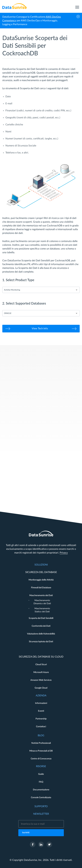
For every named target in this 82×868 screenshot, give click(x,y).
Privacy (64, 553)
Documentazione (41, 790)
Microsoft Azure (41, 672)
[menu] (77, 6)
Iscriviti (26, 833)
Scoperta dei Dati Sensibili (41, 618)
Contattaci (41, 727)
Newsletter (41, 814)
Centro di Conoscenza (41, 759)
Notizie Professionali (41, 743)
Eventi (41, 711)
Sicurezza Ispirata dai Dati (41, 642)
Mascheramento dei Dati (41, 595)
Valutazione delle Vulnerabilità (41, 634)
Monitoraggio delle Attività (41, 580)
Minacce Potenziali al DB (41, 751)
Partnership (41, 719)
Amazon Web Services (41, 680)
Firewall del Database (41, 588)
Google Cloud (41, 688)
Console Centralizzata (41, 798)
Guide (41, 774)
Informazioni (41, 703)
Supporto (41, 806)
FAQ (41, 782)
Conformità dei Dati (41, 626)
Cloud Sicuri (41, 665)
